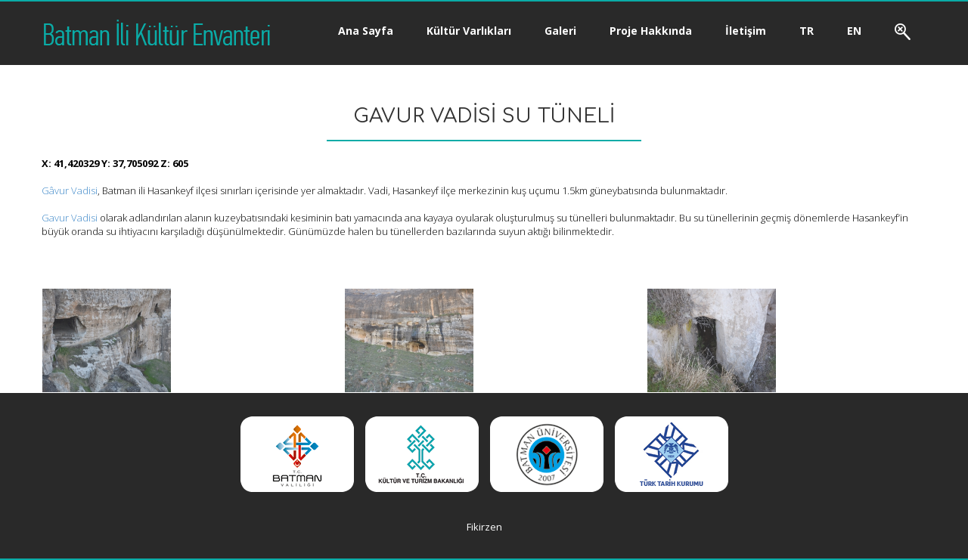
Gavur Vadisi (70, 218)
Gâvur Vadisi (70, 190)
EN (854, 31)
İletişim (746, 31)
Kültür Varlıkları (469, 31)
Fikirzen (484, 527)
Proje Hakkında (651, 31)
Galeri (560, 31)
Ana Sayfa (366, 31)
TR (807, 31)
